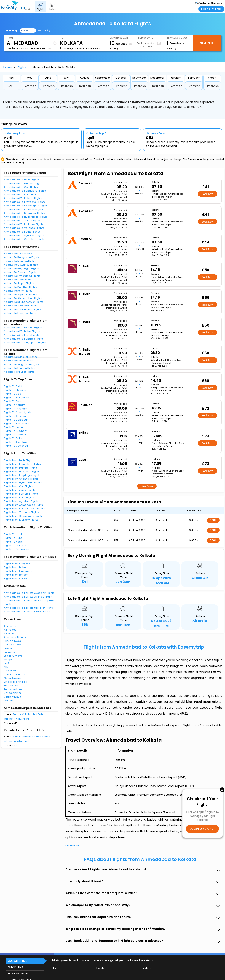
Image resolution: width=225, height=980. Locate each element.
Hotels (100, 968)
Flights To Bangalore (17, 397)
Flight (55, 968)
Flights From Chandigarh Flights (23, 516)
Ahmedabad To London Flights (23, 328)
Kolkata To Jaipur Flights (19, 283)
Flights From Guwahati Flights (22, 471)
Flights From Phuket (16, 578)
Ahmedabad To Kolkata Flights (23, 198)
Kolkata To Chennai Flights (20, 272)
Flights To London (15, 534)
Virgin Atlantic (12, 697)
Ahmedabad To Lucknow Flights (24, 224)
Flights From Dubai (15, 567)
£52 (9, 86)
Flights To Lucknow (15, 431)
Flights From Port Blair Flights (21, 494)
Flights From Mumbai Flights (21, 468)
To (62, 38)
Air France (10, 630)
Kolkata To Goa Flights (18, 280)
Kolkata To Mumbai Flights (20, 261)
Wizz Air (9, 700)
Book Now (208, 194)
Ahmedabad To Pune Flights (21, 194)
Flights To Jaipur (14, 427)
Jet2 (7, 663)
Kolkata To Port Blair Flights (21, 287)
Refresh (30, 86)
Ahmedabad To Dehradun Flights (25, 213)
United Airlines (13, 693)
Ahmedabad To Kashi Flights (22, 335)
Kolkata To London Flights (20, 368)
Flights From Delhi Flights (19, 460)
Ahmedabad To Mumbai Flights (23, 183)
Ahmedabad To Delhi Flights (21, 180)
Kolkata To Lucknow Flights (20, 313)
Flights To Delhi (13, 386)
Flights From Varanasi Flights (21, 512)
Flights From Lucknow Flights (21, 520)
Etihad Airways (13, 656)
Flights (22, 67)
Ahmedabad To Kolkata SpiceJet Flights (29, 608)
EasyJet (9, 648)
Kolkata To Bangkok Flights (20, 357)
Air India (9, 633)
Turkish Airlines (13, 689)
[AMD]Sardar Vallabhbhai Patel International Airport (29, 48)
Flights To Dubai (14, 538)
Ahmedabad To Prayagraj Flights (24, 202)
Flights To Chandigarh (17, 412)
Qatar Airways (13, 678)
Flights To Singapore (17, 549)
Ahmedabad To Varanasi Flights (24, 228)
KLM (6, 667)
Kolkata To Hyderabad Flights (22, 276)
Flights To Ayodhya (16, 442)
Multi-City (44, 30)
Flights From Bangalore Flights (22, 464)
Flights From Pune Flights (19, 497)
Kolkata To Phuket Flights (19, 372)
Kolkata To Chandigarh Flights (23, 309)
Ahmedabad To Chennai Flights (24, 209)
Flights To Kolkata (15, 405)
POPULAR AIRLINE (18, 973)
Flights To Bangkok (15, 545)
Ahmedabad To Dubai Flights (22, 331)
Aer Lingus (10, 626)
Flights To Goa (13, 394)
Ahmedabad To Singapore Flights (25, 342)
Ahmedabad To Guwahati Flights (24, 239)
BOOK (213, 520)
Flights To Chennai (15, 416)
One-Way (12, 30)
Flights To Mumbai (15, 390)
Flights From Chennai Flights (21, 479)
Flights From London (16, 575)
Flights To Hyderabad (17, 423)
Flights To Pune (13, 401)
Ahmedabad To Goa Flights (21, 187)
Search (207, 43)
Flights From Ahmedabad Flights (24, 505)
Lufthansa (10, 671)
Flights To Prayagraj (16, 409)
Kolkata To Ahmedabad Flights (23, 298)
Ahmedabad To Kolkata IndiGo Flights (27, 612)
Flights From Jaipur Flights (20, 490)
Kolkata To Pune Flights (18, 291)
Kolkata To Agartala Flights (20, 294)
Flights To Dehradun (16, 420)
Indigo (8, 659)
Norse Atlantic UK (15, 674)
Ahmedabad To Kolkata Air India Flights (28, 597)
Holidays (146, 968)
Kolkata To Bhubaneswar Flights (24, 302)
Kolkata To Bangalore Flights (22, 257)
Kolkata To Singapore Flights (22, 364)
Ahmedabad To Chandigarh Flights (26, 206)
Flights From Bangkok (17, 564)
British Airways (13, 641)
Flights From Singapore (18, 571)
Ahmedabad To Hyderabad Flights (25, 217)
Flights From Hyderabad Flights (23, 483)
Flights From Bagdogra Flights (22, 475)
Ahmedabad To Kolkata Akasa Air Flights (29, 593)
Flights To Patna (14, 438)
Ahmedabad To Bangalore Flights (25, 191)
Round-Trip (28, 30)
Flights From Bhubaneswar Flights (24, 509)
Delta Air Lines (13, 645)
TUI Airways (11, 686)
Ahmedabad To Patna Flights (22, 232)
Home (8, 67)
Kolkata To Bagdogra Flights (21, 268)
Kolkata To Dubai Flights (19, 361)
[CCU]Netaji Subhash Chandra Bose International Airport (82, 48)
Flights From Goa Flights (18, 486)
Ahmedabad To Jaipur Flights (22, 221)
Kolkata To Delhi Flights (18, 254)
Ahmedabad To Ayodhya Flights (24, 235)
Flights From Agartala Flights (21, 501)
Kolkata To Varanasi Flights (21, 306)
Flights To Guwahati (16, 446)
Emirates (9, 652)
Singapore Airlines (15, 682)
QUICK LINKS (15, 967)
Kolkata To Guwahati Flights (21, 265)
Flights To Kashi (13, 542)
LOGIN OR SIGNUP (203, 829)
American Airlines (15, 637)
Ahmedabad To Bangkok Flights (24, 339)
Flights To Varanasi (16, 435)
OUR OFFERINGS (18, 961)
